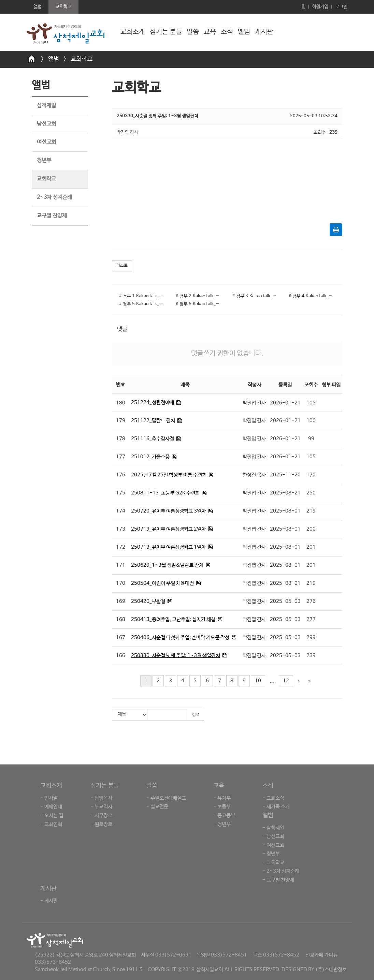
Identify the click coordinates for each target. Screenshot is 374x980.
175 (121, 493)
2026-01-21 (285, 403)
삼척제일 (46, 106)
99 (311, 439)
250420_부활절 (148, 601)
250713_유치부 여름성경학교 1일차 (168, 547)
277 (311, 619)
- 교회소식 (273, 798)
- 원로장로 (101, 824)
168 (121, 619)
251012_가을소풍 (150, 457)
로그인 (341, 7)
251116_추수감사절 (153, 439)
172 (121, 547)
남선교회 (46, 124)
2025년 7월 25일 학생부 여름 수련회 (169, 475)
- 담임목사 (101, 798)
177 (121, 457)
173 (121, 529)
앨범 (244, 32)
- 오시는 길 (52, 815)
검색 (196, 715)
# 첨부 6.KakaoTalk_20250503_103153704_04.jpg (199, 304)
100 (311, 421)
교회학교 (82, 59)
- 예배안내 (51, 807)
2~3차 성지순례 (54, 197)
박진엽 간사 (254, 403)
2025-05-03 (285, 601)
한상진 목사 (254, 475)
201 (311, 547)
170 (311, 475)
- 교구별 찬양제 (278, 880)
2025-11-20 (285, 475)
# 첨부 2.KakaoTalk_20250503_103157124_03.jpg (199, 296)
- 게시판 (49, 901)
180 (121, 403)
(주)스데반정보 (331, 970)
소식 (227, 32)
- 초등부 (222, 807)
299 (311, 637)
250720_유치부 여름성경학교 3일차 (168, 511)
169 (121, 601)
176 (121, 475)
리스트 (122, 266)
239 (311, 656)
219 (311, 511)
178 (121, 439)
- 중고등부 (224, 815)
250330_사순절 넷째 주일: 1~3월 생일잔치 (176, 656)
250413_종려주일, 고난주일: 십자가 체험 (173, 619)
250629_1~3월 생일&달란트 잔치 (167, 565)
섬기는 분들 (166, 32)
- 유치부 (222, 798)
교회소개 (133, 32)
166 (121, 656)
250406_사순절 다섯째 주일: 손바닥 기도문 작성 (180, 637)
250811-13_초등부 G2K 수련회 (165, 493)
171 (121, 565)
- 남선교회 (273, 836)
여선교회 (46, 142)
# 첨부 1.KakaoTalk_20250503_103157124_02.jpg (142, 296)
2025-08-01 (285, 511)
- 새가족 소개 (276, 807)
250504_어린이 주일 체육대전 (162, 583)
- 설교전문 (157, 807)
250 (311, 493)
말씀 (193, 32)
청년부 (44, 160)
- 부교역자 (101, 807)
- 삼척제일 (273, 828)
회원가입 (320, 7)
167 (121, 637)
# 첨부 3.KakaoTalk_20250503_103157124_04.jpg (256, 296)
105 (311, 403)
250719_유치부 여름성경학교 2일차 (168, 529)
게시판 (264, 32)
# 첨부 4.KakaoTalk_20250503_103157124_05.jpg (312, 296)
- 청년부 (222, 824)
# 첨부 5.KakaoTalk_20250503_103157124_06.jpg (142, 304)
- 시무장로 (101, 815)
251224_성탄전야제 (153, 403)
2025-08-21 (285, 493)
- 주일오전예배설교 (166, 798)
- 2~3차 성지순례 (281, 871)
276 (311, 601)
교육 (210, 32)
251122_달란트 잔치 (153, 421)
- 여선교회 (273, 845)
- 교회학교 (273, 863)
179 (121, 421)
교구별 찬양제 (52, 216)
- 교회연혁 (51, 824)
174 (121, 511)
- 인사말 (49, 798)
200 (311, 529)
